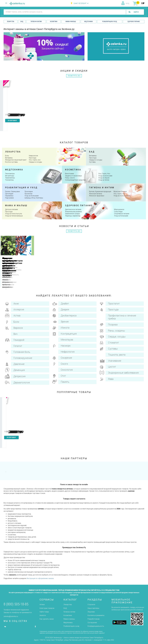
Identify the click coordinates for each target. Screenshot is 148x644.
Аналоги (43, 615)
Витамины (9, 158)
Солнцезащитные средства (75, 180)
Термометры (10, 178)
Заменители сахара (72, 214)
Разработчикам (94, 619)
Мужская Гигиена (120, 191)
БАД (22, 22)
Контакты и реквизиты (96, 615)
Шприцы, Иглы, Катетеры (34, 198)
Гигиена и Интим (36, 22)
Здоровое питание (134, 22)
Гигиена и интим (102, 188)
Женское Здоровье (97, 196)
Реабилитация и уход (110, 22)
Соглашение (92, 623)
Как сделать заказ (47, 619)
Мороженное (119, 209)
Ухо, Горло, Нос (104, 174)
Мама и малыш (71, 22)
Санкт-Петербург (80, 3)
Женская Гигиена (96, 194)
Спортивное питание (122, 214)
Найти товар (44, 612)
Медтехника (89, 22)
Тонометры (9, 180)
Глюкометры (10, 174)
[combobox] (64, 12)
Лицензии (91, 612)
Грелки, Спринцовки (12, 191)
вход (127, 3)
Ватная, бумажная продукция (100, 191)
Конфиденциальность (96, 626)
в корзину (14, 121)
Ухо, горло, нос (35, 160)
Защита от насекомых (73, 176)
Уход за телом (104, 180)
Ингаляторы (10, 176)
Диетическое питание (73, 209)
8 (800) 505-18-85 (16, 604)
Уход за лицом (104, 178)
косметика (73, 170)
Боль (7, 156)
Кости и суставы (11, 162)
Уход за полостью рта (122, 196)
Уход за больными (32, 196)
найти (136, 12)
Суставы (92, 162)
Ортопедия (9, 194)
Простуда (33, 158)
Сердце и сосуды (35, 162)
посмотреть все (74, 76)
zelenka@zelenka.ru (11, 616)
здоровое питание (79, 205)
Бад (92, 152)
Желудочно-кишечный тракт (16, 160)
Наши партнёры (93, 608)
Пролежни (28, 194)
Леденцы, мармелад (73, 216)
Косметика (54, 22)
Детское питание (12, 209)
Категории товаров (47, 608)
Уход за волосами (105, 176)
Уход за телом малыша (14, 216)
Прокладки (29, 191)
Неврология (33, 156)
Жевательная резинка (73, 212)
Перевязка (9, 196)
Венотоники (69, 174)
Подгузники (9, 198)
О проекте (91, 605)
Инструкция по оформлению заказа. (40, 580)
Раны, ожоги (70, 178)
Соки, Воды (118, 212)
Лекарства (11, 22)
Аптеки (42, 605)
